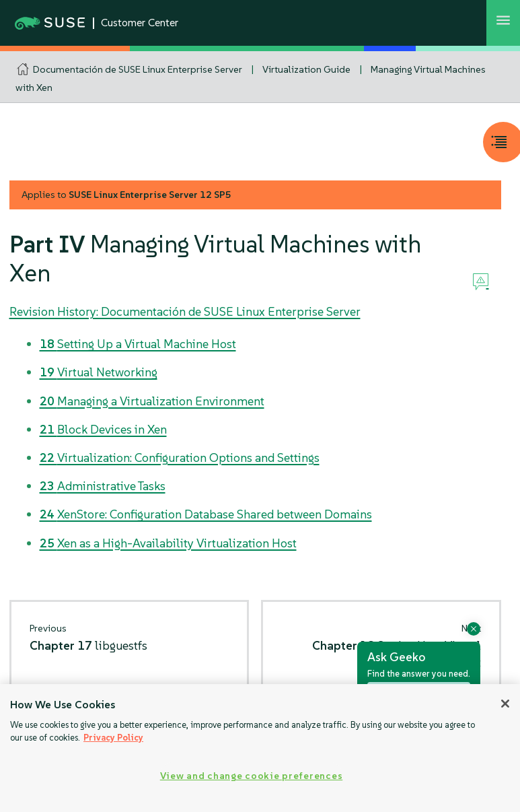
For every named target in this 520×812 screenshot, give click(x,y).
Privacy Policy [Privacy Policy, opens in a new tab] (113, 738)
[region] (260, 748)
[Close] (505, 704)
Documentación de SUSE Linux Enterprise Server (138, 69)
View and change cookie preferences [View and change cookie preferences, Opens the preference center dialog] (251, 776)
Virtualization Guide (306, 69)
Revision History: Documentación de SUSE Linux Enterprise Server (185, 311)
